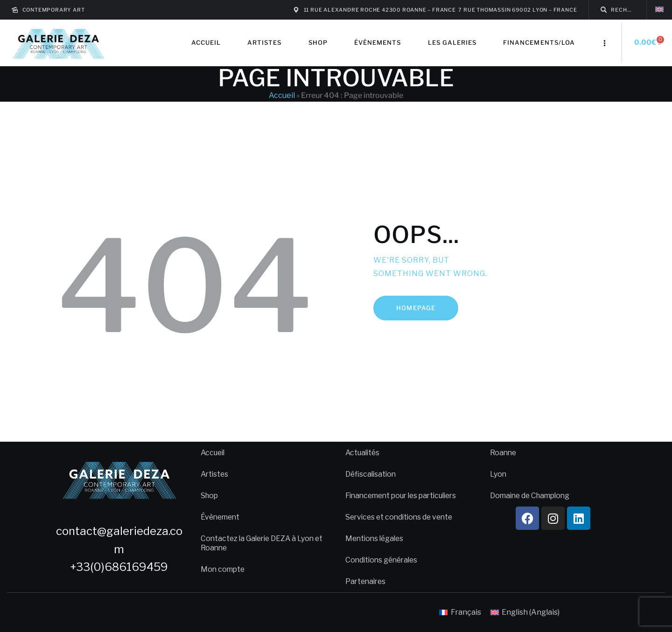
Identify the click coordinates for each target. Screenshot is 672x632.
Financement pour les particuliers (406, 496)
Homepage (416, 308)
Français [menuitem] (466, 612)
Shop (210, 496)
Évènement (221, 517)
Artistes (215, 474)
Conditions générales (384, 560)
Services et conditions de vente (402, 517)
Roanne (504, 453)
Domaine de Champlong (532, 496)
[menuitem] (659, 10)
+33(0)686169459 (119, 567)
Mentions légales (376, 538)
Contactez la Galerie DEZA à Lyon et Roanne (260, 543)
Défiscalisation (372, 474)
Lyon (499, 474)
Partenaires (367, 581)
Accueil (282, 95)
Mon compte (224, 569)
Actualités (364, 453)
